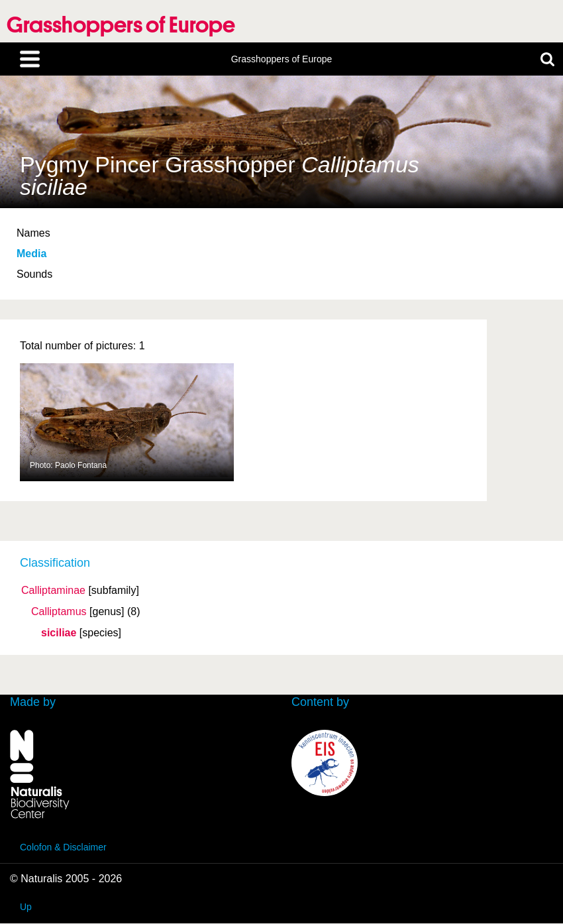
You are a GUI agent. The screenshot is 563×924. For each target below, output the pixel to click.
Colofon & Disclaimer (63, 847)
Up (26, 907)
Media (31, 254)
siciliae (59, 633)
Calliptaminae (53, 591)
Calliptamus (59, 612)
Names (33, 233)
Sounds (34, 274)
